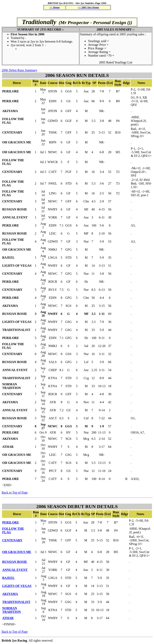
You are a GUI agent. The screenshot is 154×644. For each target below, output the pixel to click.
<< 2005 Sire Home (88, 7)
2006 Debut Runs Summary (19, 70)
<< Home (54, 7)
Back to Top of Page (15, 492)
